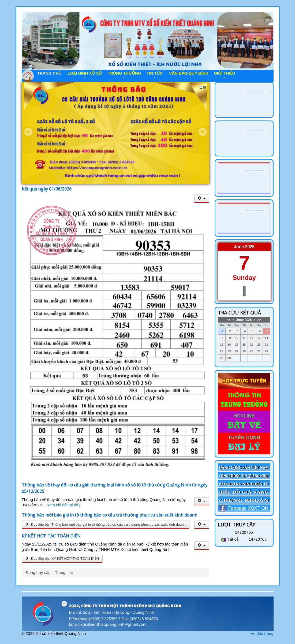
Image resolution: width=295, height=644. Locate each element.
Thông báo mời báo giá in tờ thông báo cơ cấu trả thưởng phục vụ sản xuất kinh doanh (109, 515)
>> (259, 320)
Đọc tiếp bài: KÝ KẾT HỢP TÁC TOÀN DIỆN (62, 559)
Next (203, 132)
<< (229, 320)
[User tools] (202, 199)
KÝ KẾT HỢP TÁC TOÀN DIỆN (51, 536)
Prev (28, 132)
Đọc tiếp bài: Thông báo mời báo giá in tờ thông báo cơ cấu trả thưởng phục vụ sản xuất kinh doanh (106, 524)
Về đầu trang (262, 633)
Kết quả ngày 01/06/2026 (47, 189)
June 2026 (244, 320)
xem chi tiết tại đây (64, 505)
